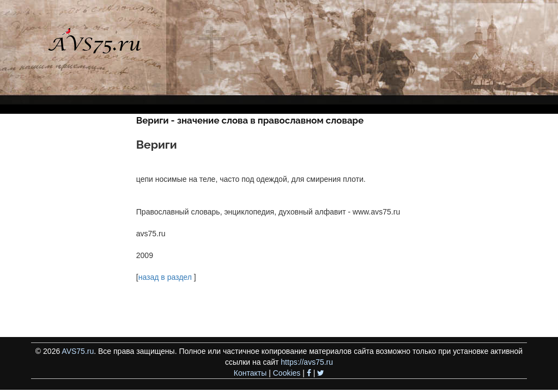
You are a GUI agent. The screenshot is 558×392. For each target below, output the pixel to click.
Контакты (250, 373)
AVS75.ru (78, 351)
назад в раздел (165, 277)
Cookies (287, 373)
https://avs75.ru (307, 362)
